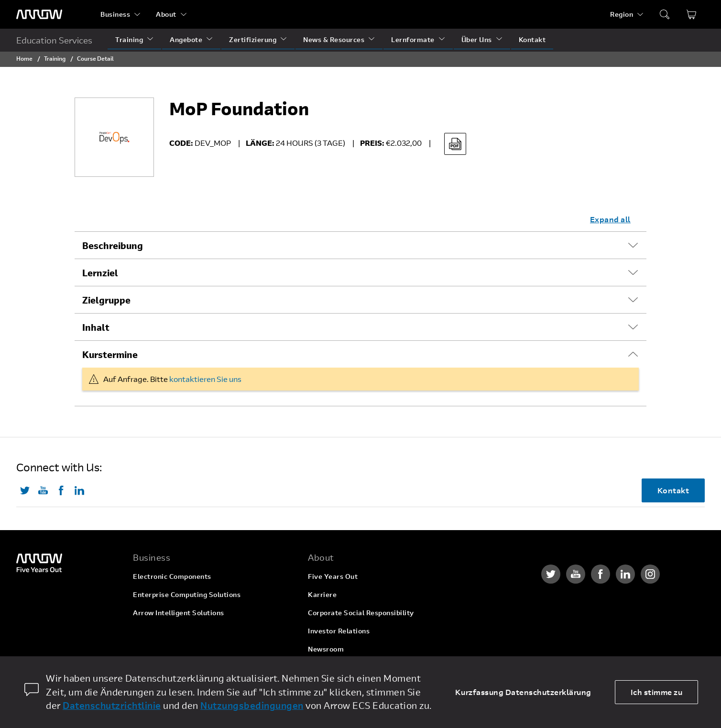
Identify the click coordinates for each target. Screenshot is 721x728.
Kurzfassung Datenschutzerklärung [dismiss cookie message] (523, 692)
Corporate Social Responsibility (361, 613)
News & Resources (334, 39)
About (166, 14)
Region (622, 14)
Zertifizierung (253, 39)
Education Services (54, 40)
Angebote (186, 39)
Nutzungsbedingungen (252, 705)
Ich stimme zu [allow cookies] (657, 692)
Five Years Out (333, 576)
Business (115, 14)
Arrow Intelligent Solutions (179, 613)
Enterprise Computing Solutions (187, 594)
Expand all (610, 219)
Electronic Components (172, 576)
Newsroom (326, 649)
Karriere (322, 594)
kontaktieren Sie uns (205, 379)
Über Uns (477, 39)
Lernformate (413, 39)
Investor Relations (339, 631)
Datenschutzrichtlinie (112, 705)
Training (129, 39)
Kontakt (532, 39)
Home (24, 58)
